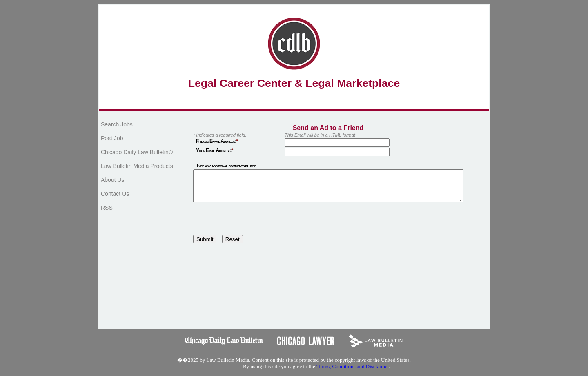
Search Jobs (117, 124)
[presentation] (255, 225)
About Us (113, 180)
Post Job (112, 138)
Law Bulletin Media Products (137, 166)
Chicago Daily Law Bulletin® (137, 152)
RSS (107, 208)
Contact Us (115, 194)
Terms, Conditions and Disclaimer (353, 373)
